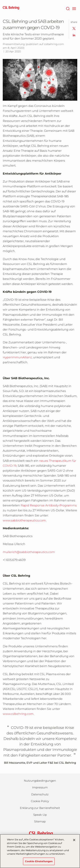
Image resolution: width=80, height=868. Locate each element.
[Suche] (68, 8)
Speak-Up (40, 815)
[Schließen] (74, 842)
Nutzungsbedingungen (40, 781)
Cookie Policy (40, 801)
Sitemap (40, 821)
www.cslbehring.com (18, 714)
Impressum (40, 787)
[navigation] (74, 8)
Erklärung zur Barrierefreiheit (40, 808)
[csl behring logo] (40, 834)
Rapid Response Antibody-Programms (49, 505)
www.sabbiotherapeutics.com (24, 520)
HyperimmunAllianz (17, 357)
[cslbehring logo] (11, 8)
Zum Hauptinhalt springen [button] (0, 0)
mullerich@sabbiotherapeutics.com (29, 552)
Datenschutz (40, 794)
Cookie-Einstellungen (39, 863)
